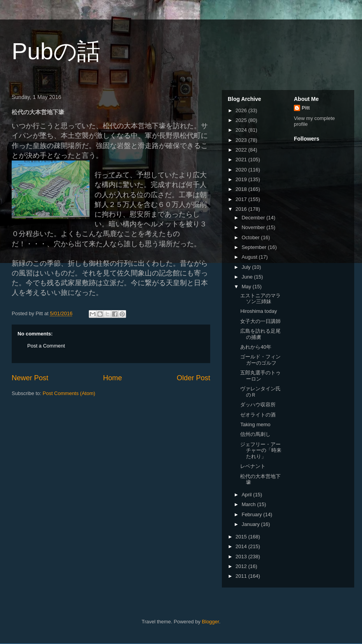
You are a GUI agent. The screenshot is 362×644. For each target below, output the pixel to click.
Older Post (193, 378)
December (254, 218)
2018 (242, 189)
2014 (242, 546)
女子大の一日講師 (260, 321)
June (248, 277)
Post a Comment (46, 346)
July (247, 267)
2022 (242, 150)
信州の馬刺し (255, 434)
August (250, 257)
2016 (242, 209)
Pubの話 (56, 51)
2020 (242, 170)
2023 (242, 140)
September (255, 247)
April (248, 495)
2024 (242, 130)
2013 (242, 557)
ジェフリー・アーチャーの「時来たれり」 (261, 450)
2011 (242, 576)
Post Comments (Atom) (69, 393)
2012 (242, 566)
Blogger (211, 622)
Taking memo (255, 424)
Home (113, 378)
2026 (242, 110)
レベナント (253, 466)
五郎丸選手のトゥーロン (260, 376)
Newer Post (30, 378)
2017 (242, 199)
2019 (242, 179)
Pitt (306, 108)
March (250, 504)
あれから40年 (256, 347)
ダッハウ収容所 (258, 405)
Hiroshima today (258, 311)
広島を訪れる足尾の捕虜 (260, 334)
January (251, 524)
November (254, 227)
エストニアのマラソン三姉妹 (260, 299)
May (247, 287)
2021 (242, 160)
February (253, 514)
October (251, 237)
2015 (242, 537)
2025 (242, 120)
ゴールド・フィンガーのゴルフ (260, 360)
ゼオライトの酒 (258, 415)
